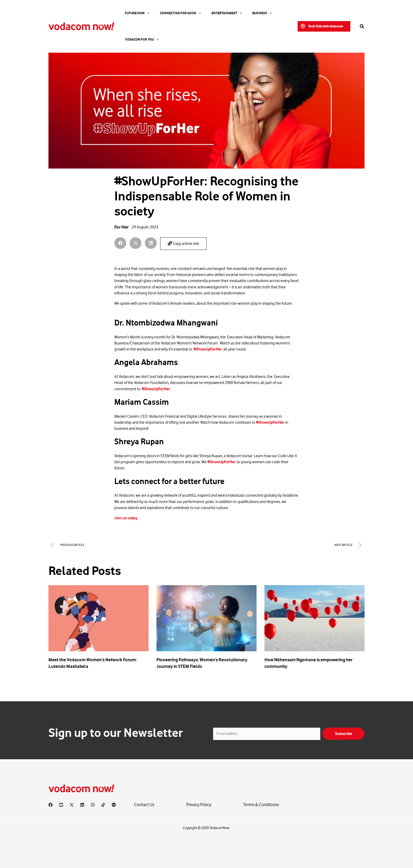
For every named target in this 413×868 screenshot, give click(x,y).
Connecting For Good (169, 13)
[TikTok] (103, 805)
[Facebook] (51, 805)
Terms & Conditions (261, 805)
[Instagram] (93, 805)
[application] (142, 13)
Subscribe (344, 733)
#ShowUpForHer (208, 349)
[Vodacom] (114, 805)
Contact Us (144, 805)
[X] (72, 805)
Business (237, 13)
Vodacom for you (268, 13)
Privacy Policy (199, 805)
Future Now (132, 13)
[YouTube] (61, 805)
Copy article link (183, 244)
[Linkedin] (82, 805)
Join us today (126, 518)
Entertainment (208, 13)
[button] (324, 13)
